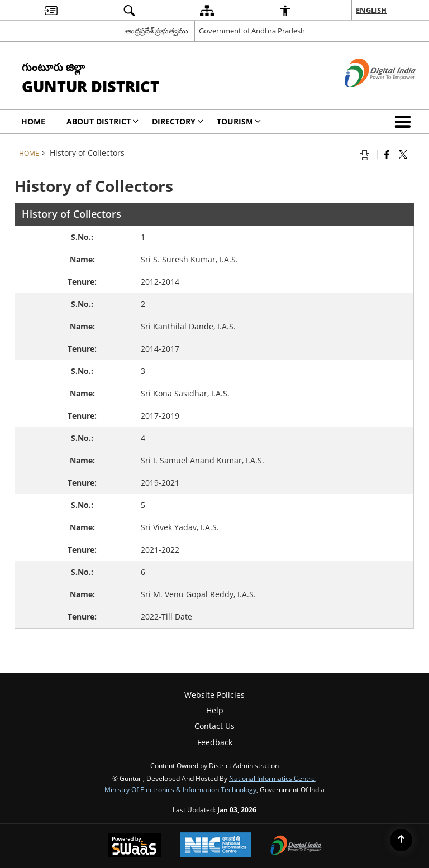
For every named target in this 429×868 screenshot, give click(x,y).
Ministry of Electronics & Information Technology (180, 789)
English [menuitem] (371, 10)
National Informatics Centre (272, 778)
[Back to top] (401, 840)
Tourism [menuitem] (239, 121)
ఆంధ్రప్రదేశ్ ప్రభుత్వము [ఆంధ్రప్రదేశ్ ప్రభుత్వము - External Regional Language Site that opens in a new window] (157, 31)
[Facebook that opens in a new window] (387, 154)
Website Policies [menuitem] (214, 695)
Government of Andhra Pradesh (252, 31)
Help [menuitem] (215, 710)
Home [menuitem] (33, 121)
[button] (405, 122)
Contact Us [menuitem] (214, 726)
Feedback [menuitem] (215, 742)
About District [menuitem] (103, 121)
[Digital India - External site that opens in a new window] (366, 96)
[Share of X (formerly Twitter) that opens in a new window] (403, 154)
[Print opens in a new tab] (367, 154)
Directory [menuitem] (178, 121)
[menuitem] (51, 10)
